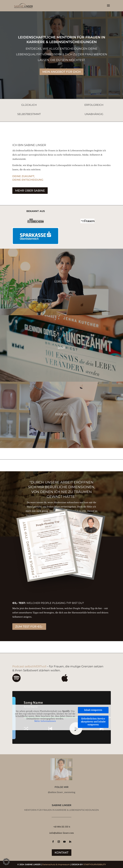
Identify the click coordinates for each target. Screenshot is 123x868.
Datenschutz (49, 864)
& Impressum (63, 864)
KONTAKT (62, 853)
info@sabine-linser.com (62, 833)
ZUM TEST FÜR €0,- (29, 627)
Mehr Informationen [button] (45, 721)
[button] (6, 862)
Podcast (62, 414)
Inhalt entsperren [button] (93, 710)
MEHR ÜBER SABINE (30, 191)
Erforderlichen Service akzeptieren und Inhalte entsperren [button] (93, 722)
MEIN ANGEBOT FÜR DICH (62, 72)
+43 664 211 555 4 (62, 827)
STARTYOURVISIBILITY (95, 864)
